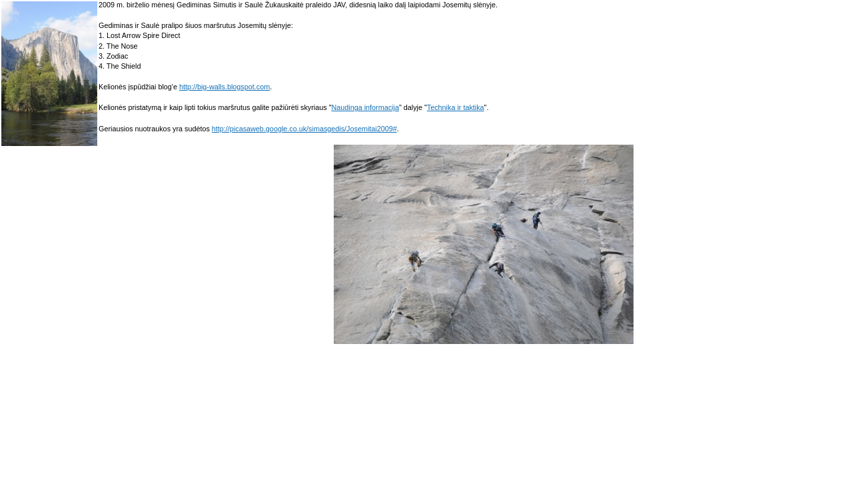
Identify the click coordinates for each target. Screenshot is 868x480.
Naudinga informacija (365, 107)
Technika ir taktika (456, 107)
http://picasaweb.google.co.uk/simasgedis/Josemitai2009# (304, 129)
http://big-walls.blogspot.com (224, 87)
